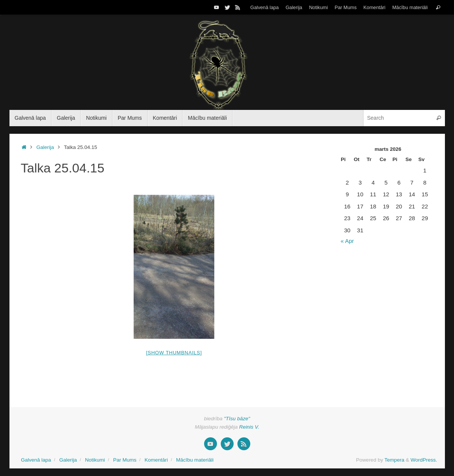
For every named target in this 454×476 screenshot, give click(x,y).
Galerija (294, 7)
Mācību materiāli (410, 7)
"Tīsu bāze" (237, 419)
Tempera (394, 460)
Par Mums (346, 7)
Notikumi (318, 7)
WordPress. (424, 460)
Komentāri (374, 7)
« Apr (347, 241)
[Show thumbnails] (174, 353)
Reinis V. (249, 427)
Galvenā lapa (264, 7)
